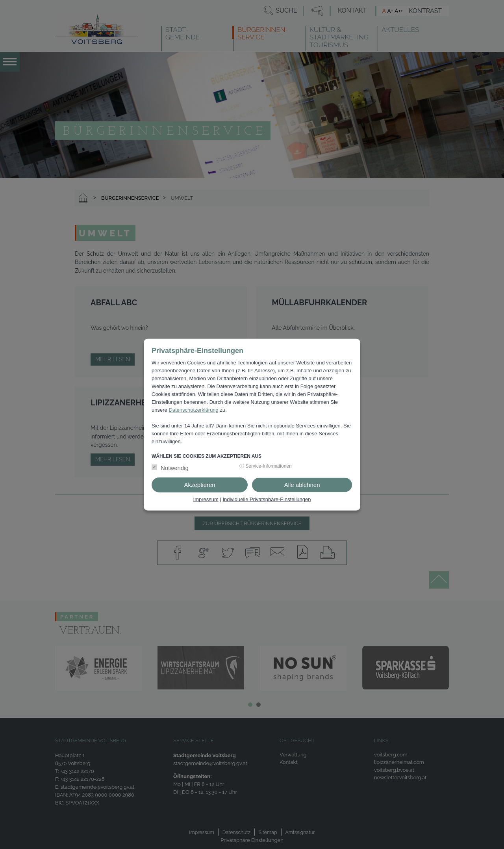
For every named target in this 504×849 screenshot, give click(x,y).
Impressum (206, 499)
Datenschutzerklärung (193, 410)
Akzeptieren (199, 485)
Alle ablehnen (302, 485)
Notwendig (175, 468)
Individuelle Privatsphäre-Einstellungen (267, 499)
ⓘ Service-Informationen (266, 466)
